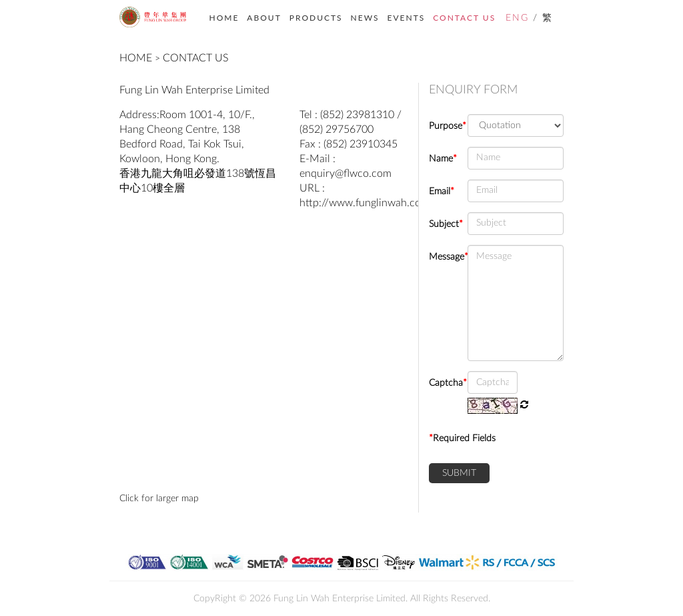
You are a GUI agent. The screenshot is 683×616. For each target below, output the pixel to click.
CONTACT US (464, 18)
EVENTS (407, 18)
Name (443, 159)
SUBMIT (459, 473)
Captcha (443, 383)
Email (442, 192)
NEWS (365, 18)
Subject (443, 224)
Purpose (443, 126)
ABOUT (264, 18)
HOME (224, 18)
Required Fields (462, 438)
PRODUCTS (316, 18)
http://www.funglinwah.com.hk (372, 203)
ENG (517, 18)
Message (443, 257)
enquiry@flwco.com (346, 174)
